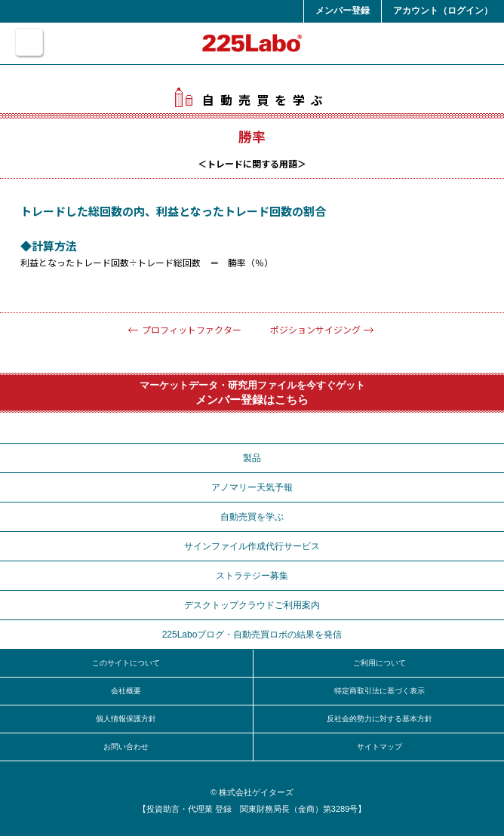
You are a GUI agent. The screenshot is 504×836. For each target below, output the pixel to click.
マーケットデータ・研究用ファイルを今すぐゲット (252, 393)
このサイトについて (126, 663)
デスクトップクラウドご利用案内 (252, 605)
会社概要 (126, 691)
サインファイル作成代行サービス (252, 546)
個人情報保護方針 (126, 719)
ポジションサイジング (315, 329)
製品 (252, 458)
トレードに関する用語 (252, 163)
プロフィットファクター (192, 329)
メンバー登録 (343, 11)
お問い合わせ (126, 747)
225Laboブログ (252, 635)
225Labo (252, 43)
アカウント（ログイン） (443, 11)
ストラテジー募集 (252, 576)
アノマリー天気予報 (252, 487)
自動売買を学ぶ (252, 100)
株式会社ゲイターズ (256, 792)
